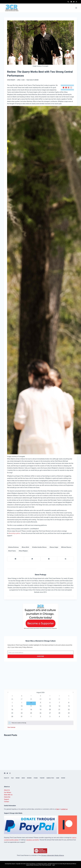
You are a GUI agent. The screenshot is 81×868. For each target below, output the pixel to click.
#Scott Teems (12, 551)
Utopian (13, 864)
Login (54, 865)
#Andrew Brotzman (13, 547)
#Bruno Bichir (25, 547)
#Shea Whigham (23, 551)
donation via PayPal (33, 840)
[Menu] (76, 8)
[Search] (68, 2)
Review (37, 80)
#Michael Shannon (66, 547)
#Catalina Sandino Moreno (39, 547)
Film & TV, (32, 80)
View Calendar (11, 727)
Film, (28, 80)
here (58, 809)
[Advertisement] (40, 677)
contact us (64, 809)
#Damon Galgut (54, 547)
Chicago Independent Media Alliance (52, 855)
